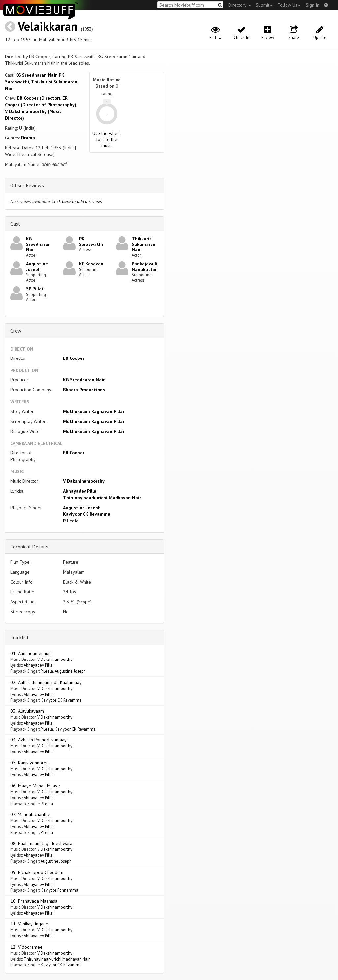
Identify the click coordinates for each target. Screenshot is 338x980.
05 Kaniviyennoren (29, 763)
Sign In (312, 5)
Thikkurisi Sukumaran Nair (144, 244)
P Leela (71, 521)
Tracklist (20, 637)
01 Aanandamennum (31, 653)
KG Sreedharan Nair (36, 75)
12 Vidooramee (26, 947)
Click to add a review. (77, 201)
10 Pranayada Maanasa (34, 901)
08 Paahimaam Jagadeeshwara (41, 843)
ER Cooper (74, 358)
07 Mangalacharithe (30, 814)
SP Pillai (34, 289)
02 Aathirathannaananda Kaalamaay (46, 682)
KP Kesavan (91, 264)
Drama (28, 138)
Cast (15, 224)
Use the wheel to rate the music (107, 139)
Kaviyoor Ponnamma (59, 890)
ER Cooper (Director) (39, 98)
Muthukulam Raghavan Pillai (94, 411)
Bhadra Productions (84, 390)
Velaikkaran (48, 26)
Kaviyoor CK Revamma (87, 514)
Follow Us (289, 5)
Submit (264, 5)
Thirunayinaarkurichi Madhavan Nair (102, 498)
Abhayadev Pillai (80, 491)
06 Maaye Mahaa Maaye (35, 786)
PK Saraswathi (91, 241)
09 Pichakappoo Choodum (37, 872)
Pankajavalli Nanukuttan (145, 266)
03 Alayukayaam (27, 711)
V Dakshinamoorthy (84, 481)
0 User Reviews (27, 185)
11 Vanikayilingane (29, 924)
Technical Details (29, 547)
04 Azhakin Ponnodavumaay (38, 740)
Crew (16, 331)
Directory (240, 5)
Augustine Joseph (37, 266)
